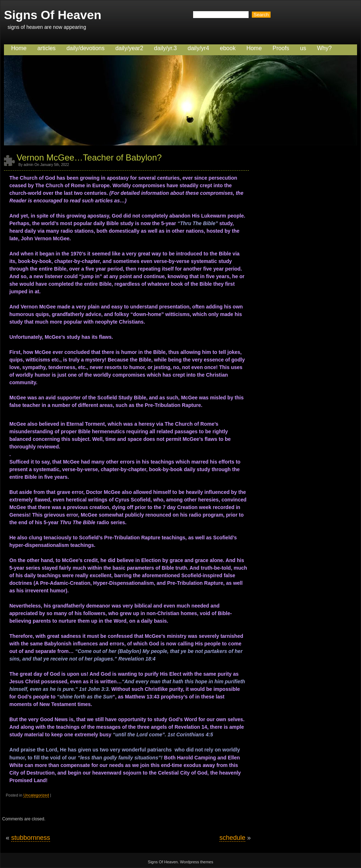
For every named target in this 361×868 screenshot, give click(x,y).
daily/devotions (85, 48)
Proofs (281, 48)
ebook (228, 48)
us (303, 48)
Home (19, 48)
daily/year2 (129, 48)
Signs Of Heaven (53, 15)
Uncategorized (36, 795)
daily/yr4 (199, 48)
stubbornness (31, 838)
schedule (232, 838)
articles (47, 48)
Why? (324, 48)
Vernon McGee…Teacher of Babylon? (89, 157)
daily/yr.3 (166, 48)
